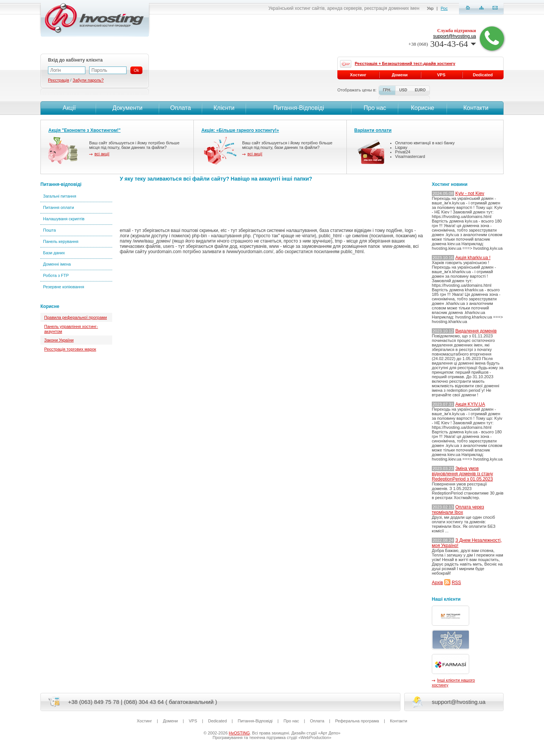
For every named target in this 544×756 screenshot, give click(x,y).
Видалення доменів (476, 331)
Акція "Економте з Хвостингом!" (84, 130)
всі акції (102, 154)
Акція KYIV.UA (470, 404)
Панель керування (61, 241)
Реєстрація (59, 80)
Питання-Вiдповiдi (298, 108)
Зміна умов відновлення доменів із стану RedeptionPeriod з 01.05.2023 (462, 474)
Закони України (59, 340)
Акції (68, 108)
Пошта (49, 230)
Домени (400, 75)
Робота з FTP (56, 275)
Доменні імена (57, 264)
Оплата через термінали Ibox (458, 510)
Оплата (180, 108)
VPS (441, 75)
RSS (457, 583)
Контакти (475, 108)
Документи (127, 108)
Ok (136, 70)
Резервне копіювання (64, 287)
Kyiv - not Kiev (470, 193)
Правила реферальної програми (76, 317)
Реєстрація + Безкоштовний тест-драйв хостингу (405, 63)
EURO (420, 90)
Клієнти (224, 108)
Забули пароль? (88, 80)
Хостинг (358, 75)
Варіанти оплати (373, 130)
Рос (444, 8)
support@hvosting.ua (454, 36)
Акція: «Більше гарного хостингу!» (240, 130)
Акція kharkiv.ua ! (473, 258)
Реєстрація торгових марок (70, 349)
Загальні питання (60, 196)
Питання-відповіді (61, 184)
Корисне (423, 108)
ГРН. (387, 90)
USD (403, 90)
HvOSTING (240, 733)
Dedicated (483, 75)
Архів (437, 583)
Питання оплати (59, 207)
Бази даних (54, 253)
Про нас (375, 108)
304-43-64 (442, 44)
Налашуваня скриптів (64, 219)
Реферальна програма (357, 721)
